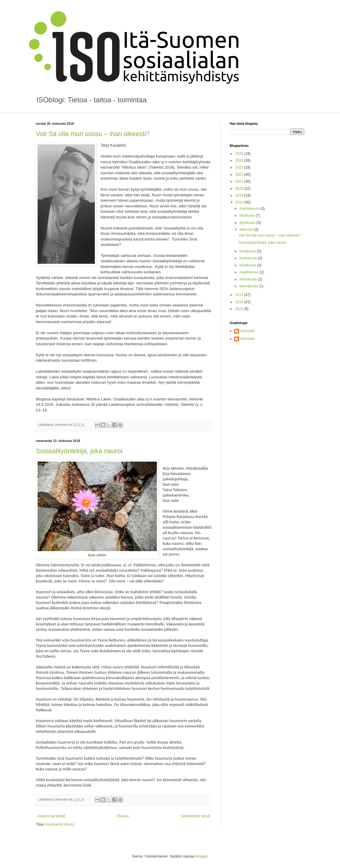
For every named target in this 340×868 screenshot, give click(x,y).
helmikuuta (249, 279)
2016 (240, 302)
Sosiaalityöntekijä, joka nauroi (79, 451)
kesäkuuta (248, 251)
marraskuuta (250, 209)
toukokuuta (249, 258)
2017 (240, 295)
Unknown (248, 331)
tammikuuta (249, 286)
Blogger (201, 856)
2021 (240, 181)
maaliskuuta (249, 272)
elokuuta (247, 229)
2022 (240, 175)
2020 (240, 189)
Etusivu (123, 816)
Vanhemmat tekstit (196, 816)
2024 (240, 161)
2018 (240, 202)
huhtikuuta (248, 265)
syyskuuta (248, 223)
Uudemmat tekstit (51, 816)
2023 (240, 167)
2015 (240, 309)
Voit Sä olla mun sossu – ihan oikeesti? (93, 134)
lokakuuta (248, 215)
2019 (240, 195)
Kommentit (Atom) (60, 824)
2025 (240, 154)
